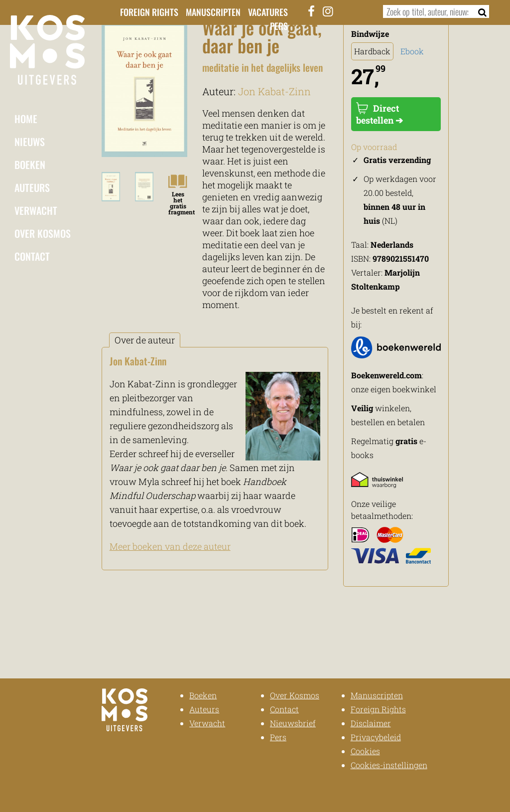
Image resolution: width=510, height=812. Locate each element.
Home (26, 119)
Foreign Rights (149, 12)
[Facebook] (311, 11)
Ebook (412, 51)
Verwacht (36, 210)
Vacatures (268, 12)
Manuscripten (213, 12)
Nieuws (30, 142)
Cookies (365, 751)
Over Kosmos (43, 233)
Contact (32, 256)
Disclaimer (371, 723)
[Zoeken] (479, 11)
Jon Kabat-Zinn (274, 91)
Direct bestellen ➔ (380, 114)
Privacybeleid (376, 737)
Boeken (30, 164)
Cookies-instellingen (389, 765)
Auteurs (32, 187)
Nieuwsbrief (293, 723)
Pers (279, 26)
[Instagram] (328, 11)
